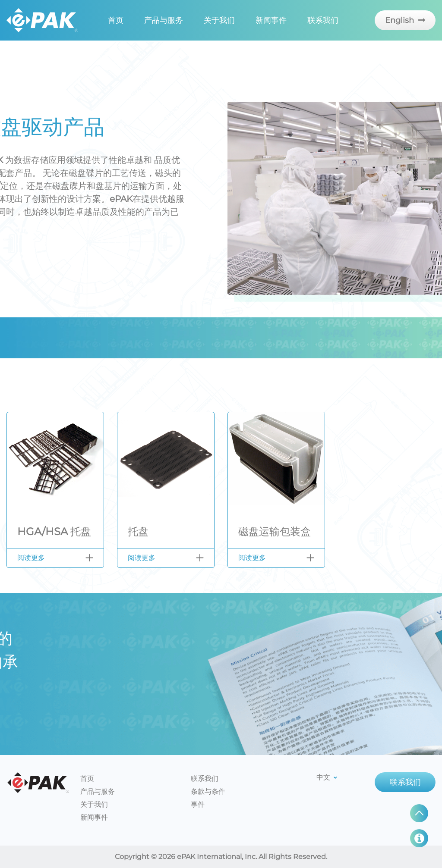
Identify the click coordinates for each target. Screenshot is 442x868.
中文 (327, 777)
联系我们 (323, 20)
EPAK (42, 20)
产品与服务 (164, 20)
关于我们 (219, 20)
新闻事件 (271, 20)
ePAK (38, 783)
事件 (198, 804)
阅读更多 (31, 558)
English (405, 20)
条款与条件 (208, 791)
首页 (116, 20)
